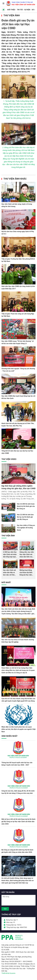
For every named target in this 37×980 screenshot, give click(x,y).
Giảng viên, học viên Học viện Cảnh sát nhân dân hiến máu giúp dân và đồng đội (27, 557)
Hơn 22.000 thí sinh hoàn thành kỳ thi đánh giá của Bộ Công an (26, 506)
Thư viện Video (9, 459)
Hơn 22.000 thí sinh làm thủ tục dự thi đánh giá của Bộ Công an (25, 517)
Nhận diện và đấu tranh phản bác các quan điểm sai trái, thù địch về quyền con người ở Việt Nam (18, 729)
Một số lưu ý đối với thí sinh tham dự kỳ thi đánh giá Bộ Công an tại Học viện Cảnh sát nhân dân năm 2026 (18, 822)
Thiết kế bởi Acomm (8, 973)
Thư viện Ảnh (12, 15)
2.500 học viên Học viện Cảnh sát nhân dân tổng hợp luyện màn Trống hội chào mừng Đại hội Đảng (10, 557)
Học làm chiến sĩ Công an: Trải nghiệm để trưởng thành (26, 528)
